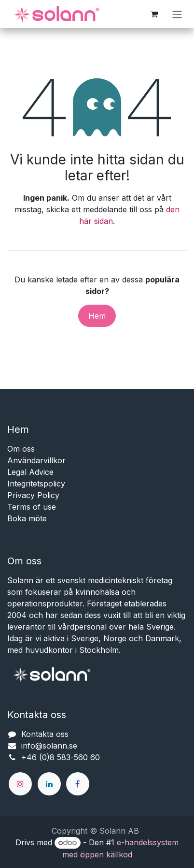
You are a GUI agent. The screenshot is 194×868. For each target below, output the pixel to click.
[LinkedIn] (49, 784)
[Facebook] (78, 784)
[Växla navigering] (177, 14)
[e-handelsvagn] (154, 14)
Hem (97, 316)
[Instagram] (20, 784)
